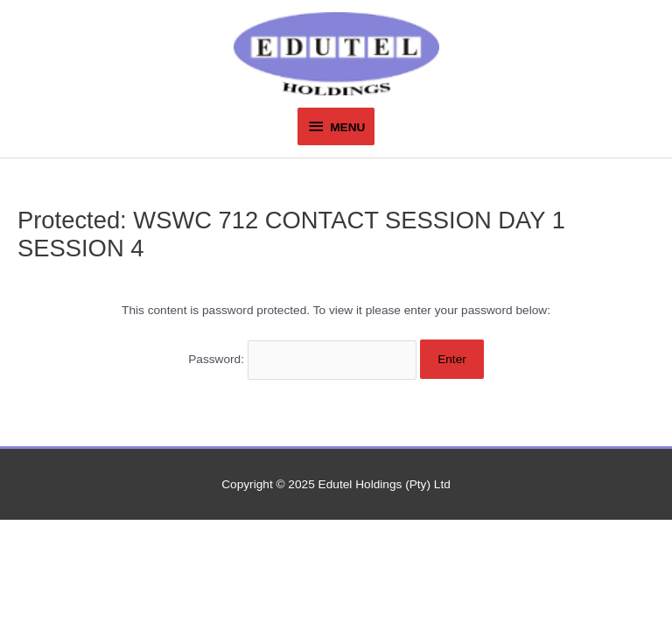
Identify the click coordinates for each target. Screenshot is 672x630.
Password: (302, 359)
